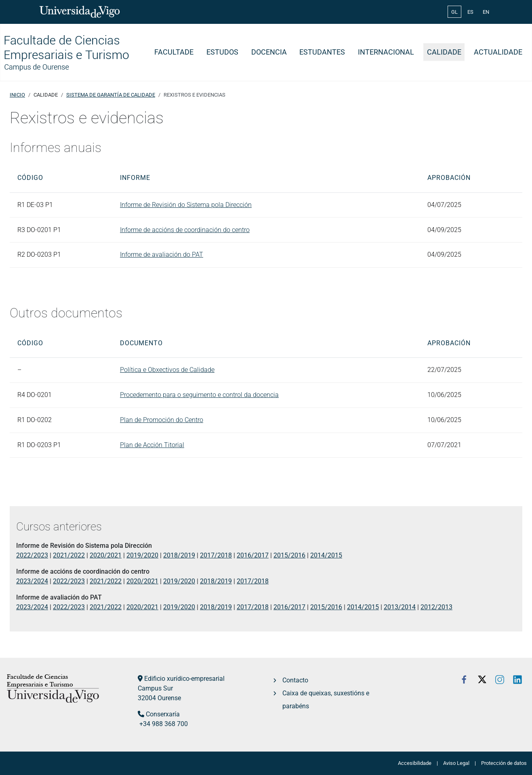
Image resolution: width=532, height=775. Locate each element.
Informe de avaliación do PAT (162, 254)
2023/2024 (32, 581)
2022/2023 (32, 555)
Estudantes (322, 52)
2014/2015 (326, 555)
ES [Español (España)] (470, 12)
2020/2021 (106, 555)
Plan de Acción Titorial (152, 445)
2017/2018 (216, 555)
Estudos (222, 52)
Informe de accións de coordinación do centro (185, 230)
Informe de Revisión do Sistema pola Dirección (186, 205)
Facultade (174, 52)
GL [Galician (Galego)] (454, 12)
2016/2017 (253, 555)
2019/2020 (142, 555)
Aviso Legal (456, 763)
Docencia (269, 52)
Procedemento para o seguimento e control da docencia (199, 395)
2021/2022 (69, 555)
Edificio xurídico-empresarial (184, 679)
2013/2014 (400, 607)
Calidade (444, 52)
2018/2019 (179, 555)
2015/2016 (289, 555)
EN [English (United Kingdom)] (486, 12)
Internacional (386, 52)
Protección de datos (504, 763)
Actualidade (498, 52)
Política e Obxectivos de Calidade (167, 370)
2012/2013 (436, 607)
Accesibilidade (415, 763)
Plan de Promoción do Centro (162, 420)
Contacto (295, 680)
